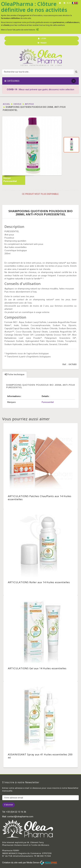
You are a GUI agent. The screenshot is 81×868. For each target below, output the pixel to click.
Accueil (6, 104)
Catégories (40, 81)
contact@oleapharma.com (20, 817)
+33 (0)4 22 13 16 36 (16, 812)
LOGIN (42, 38)
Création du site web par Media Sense (30, 863)
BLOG (69, 3)
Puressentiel (10, 181)
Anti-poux (29, 104)
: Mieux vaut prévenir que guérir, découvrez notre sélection (40, 89)
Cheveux (17, 104)
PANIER (42, 43)
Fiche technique (15, 374)
